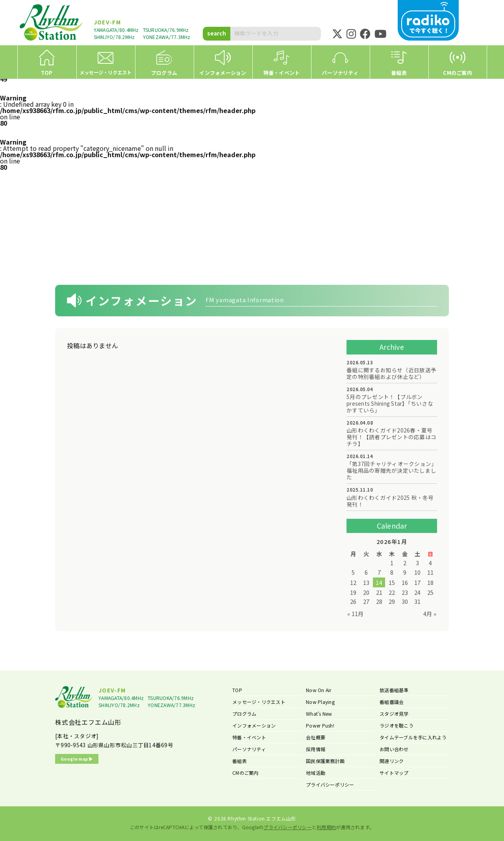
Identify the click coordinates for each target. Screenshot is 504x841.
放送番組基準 (394, 690)
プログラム (244, 714)
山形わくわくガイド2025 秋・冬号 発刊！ (390, 501)
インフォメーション (254, 725)
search (217, 33)
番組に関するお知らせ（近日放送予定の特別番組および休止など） (391, 373)
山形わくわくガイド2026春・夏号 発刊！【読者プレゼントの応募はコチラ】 (391, 437)
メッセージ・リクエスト (259, 702)
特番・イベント (249, 737)
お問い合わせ (394, 749)
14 (379, 582)
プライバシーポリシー (330, 784)
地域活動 (316, 773)
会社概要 (316, 737)
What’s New (319, 714)
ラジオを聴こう (397, 725)
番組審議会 (392, 702)
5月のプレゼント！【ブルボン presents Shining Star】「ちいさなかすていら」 (390, 404)
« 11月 (355, 614)
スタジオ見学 (394, 714)
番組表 (240, 761)
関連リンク (392, 761)
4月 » (430, 614)
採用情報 (316, 749)
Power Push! (320, 725)
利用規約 (326, 827)
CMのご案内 (246, 773)
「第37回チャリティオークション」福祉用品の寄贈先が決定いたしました (392, 471)
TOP (237, 690)
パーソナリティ (249, 749)
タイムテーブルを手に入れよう (413, 737)
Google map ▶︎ (77, 759)
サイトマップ (394, 773)
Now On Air (319, 690)
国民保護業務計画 (325, 761)
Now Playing (320, 702)
